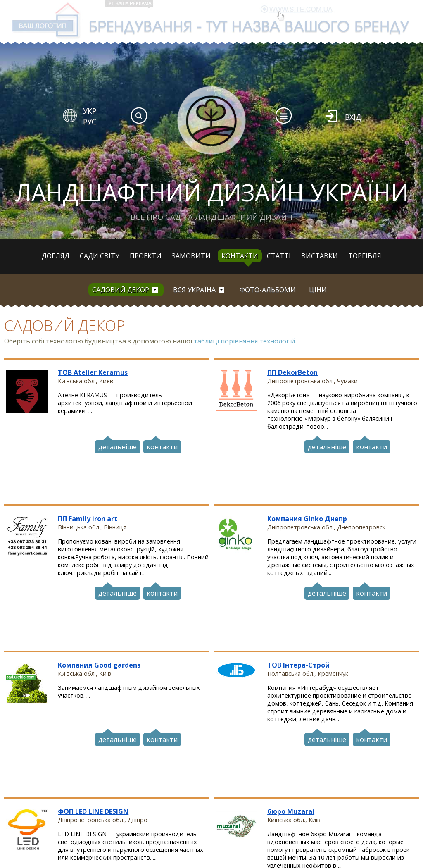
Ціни (318, 290)
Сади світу (100, 256)
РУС (90, 122)
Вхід (353, 117)
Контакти (240, 256)
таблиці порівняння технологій (244, 341)
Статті (279, 256)
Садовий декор (121, 290)
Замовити (191, 256)
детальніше (118, 446)
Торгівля (365, 256)
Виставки (320, 256)
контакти (162, 446)
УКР (90, 111)
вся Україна (194, 290)
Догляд (56, 256)
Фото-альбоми (268, 290)
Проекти (146, 256)
